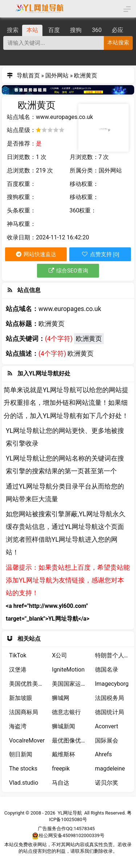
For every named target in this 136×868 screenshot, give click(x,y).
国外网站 (57, 75)
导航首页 (28, 75)
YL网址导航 (70, 813)
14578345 (84, 829)
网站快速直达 (36, 254)
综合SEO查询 (68, 271)
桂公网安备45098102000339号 (68, 836)
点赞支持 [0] (100, 254)
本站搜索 (118, 42)
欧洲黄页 (89, 339)
